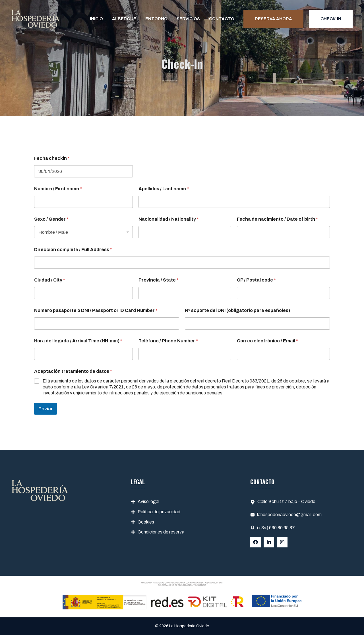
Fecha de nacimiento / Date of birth (277, 219)
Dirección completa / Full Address (73, 250)
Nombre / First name (58, 189)
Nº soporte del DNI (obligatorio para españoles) (237, 310)
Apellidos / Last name (164, 189)
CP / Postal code (256, 280)
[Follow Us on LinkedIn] (269, 542)
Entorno (156, 19)
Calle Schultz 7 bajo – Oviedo (286, 501)
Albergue (124, 19)
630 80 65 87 (282, 528)
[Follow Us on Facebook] (256, 542)
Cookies (146, 522)
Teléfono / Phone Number (168, 341)
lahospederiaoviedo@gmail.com (289, 515)
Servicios (188, 19)
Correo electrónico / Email (267, 341)
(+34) (263, 528)
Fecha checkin (52, 158)
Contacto (222, 19)
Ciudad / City (50, 280)
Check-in (331, 19)
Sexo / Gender (51, 219)
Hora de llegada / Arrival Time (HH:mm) (78, 341)
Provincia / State (159, 280)
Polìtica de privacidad (159, 512)
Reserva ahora (273, 19)
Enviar (45, 409)
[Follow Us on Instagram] (282, 542)
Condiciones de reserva (161, 532)
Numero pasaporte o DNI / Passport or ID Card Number (96, 310)
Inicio (96, 19)
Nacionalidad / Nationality (169, 219)
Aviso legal (148, 501)
